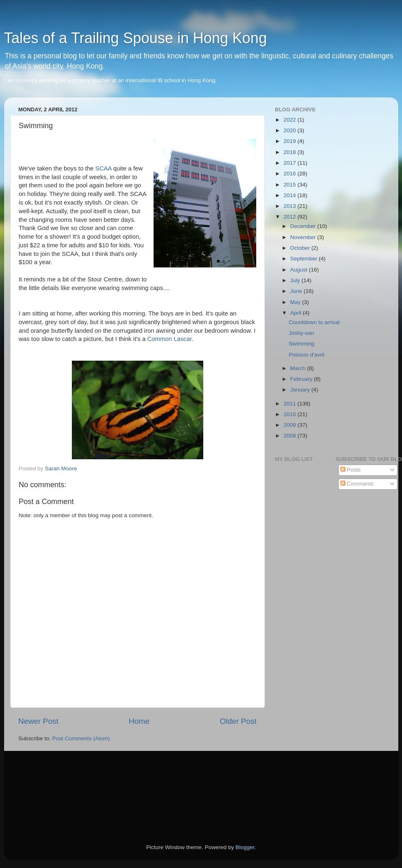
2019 (290, 141)
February (302, 379)
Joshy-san (301, 333)
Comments (357, 484)
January (301, 390)
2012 (290, 217)
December (304, 226)
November (304, 237)
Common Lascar (170, 339)
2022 (290, 120)
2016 (290, 174)
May (296, 302)
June (297, 291)
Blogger (245, 847)
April (297, 313)
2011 (290, 404)
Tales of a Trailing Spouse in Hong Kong (136, 38)
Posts (351, 470)
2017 (290, 163)
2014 (290, 195)
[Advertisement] (55, 786)
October (301, 248)
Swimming (301, 344)
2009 (290, 425)
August (300, 270)
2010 (290, 414)
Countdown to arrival (314, 322)
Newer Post (39, 721)
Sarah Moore (61, 469)
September (305, 259)
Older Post (238, 721)
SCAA (103, 168)
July (296, 280)
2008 (290, 436)
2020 (290, 130)
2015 (290, 185)
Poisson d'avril (307, 355)
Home (139, 721)
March (299, 368)
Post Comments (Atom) (81, 738)
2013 (290, 206)
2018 (290, 152)
